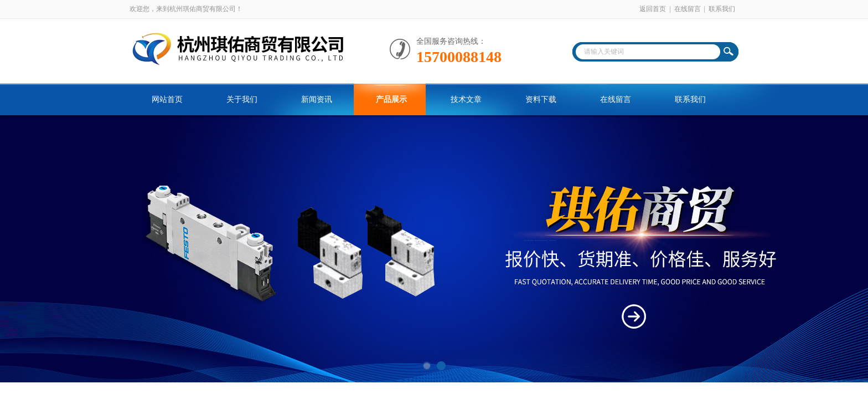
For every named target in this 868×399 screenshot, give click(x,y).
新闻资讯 (317, 99)
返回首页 (653, 9)
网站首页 (167, 99)
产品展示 (391, 99)
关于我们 (242, 99)
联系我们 (722, 9)
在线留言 (688, 9)
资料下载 (541, 99)
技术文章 (466, 99)
